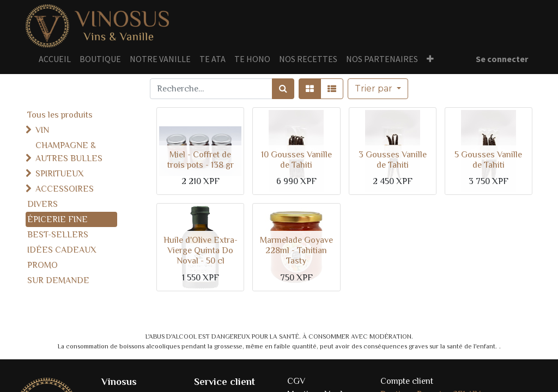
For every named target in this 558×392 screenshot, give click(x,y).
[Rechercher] (283, 89)
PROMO (43, 265)
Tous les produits (60, 115)
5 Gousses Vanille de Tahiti (488, 160)
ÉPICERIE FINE (57, 219)
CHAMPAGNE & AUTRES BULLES (69, 152)
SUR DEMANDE (58, 280)
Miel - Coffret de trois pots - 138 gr (201, 160)
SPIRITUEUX (60, 174)
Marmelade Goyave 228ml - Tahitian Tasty (296, 250)
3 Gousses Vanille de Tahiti (393, 160)
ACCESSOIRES (65, 189)
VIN (42, 130)
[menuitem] (55, 59)
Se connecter (502, 59)
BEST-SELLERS (58, 235)
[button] (430, 59)
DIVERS (43, 204)
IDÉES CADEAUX (62, 250)
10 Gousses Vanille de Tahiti (296, 160)
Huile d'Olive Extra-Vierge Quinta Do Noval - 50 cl (201, 250)
